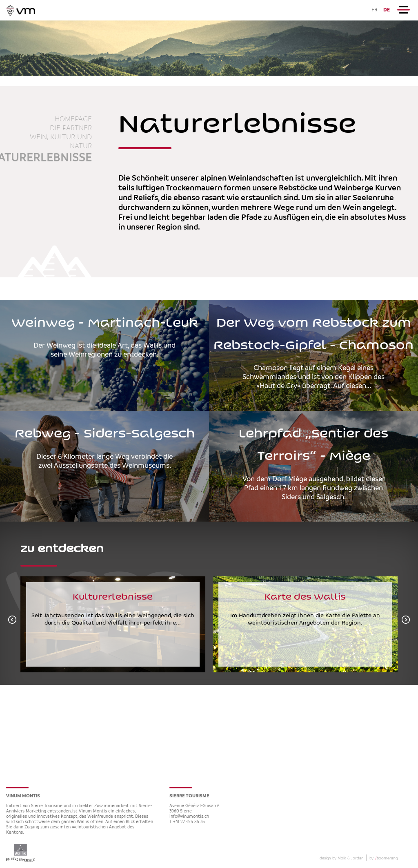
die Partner (71, 128)
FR (375, 10)
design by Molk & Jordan (342, 858)
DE (387, 10)
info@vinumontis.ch (189, 817)
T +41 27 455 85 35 (187, 822)
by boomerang (384, 858)
